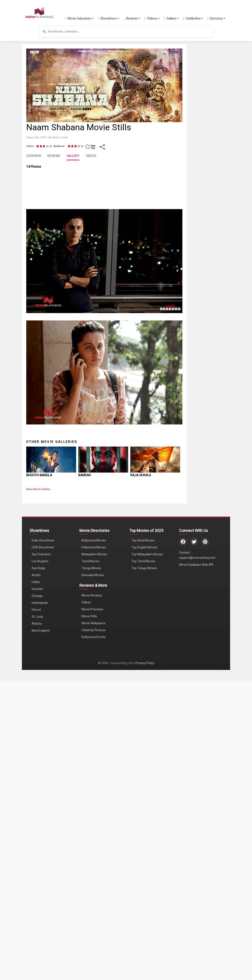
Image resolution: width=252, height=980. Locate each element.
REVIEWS (54, 156)
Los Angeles (40, 859)
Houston (37, 887)
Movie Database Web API (196, 862)
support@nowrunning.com (197, 855)
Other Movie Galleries (52, 739)
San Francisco (41, 852)
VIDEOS (91, 156)
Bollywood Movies (94, 838)
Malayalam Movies (94, 852)
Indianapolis (40, 900)
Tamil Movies (91, 859)
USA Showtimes (43, 845)
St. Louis (37, 914)
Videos (86, 900)
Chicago (37, 894)
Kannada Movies (93, 873)
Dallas (36, 880)
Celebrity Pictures (94, 928)
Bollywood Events (94, 935)
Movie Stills (89, 914)
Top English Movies (144, 845)
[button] (79, 18)
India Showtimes (43, 838)
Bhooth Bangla (39, 773)
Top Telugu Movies (144, 866)
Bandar (84, 773)
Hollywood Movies (94, 845)
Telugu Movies (91, 866)
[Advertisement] (221, 114)
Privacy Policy (145, 961)
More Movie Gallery (38, 787)
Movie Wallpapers (94, 921)
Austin (36, 873)
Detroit (36, 907)
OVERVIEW (34, 156)
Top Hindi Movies (143, 838)
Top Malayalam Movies (147, 852)
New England (41, 928)
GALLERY (73, 156)
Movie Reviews (92, 893)
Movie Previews (92, 907)
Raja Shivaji (141, 773)
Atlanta (37, 921)
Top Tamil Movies (143, 859)
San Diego (39, 866)
